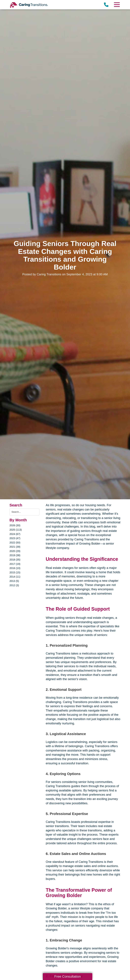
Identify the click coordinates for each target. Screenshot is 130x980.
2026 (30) (15, 525)
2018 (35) (15, 560)
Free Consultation (68, 976)
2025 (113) (16, 530)
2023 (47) (15, 538)
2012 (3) (14, 585)
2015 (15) (15, 572)
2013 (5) (14, 581)
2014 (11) (15, 577)
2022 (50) (15, 543)
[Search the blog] (25, 512)
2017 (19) (15, 564)
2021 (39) (15, 547)
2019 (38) (15, 555)
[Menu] (117, 5)
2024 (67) (15, 534)
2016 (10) (15, 568)
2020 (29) (15, 551)
